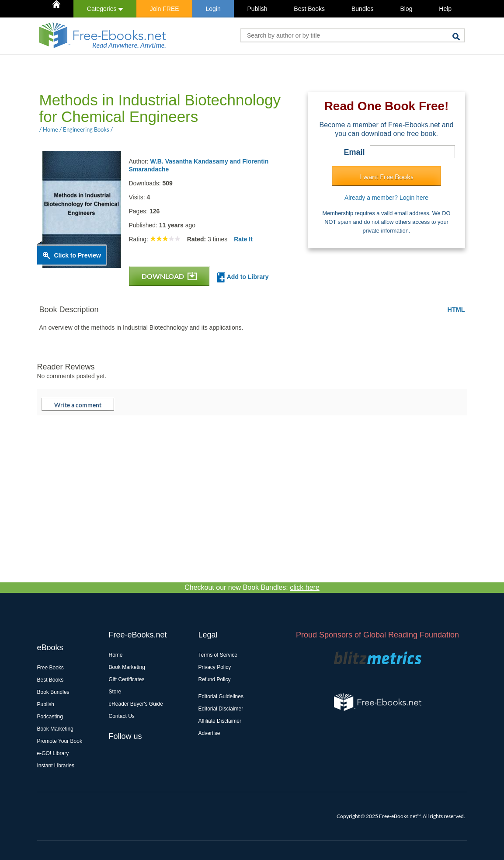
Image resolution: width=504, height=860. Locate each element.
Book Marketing (55, 729)
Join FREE (165, 9)
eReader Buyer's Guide (136, 704)
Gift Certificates (127, 679)
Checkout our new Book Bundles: (252, 587)
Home (116, 655)
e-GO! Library (53, 753)
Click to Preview (78, 255)
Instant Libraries (56, 766)
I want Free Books (387, 176)
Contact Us (122, 716)
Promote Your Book (60, 741)
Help (445, 9)
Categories (105, 9)
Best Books (309, 9)
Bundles (363, 9)
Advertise (209, 733)
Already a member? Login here (386, 198)
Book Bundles (53, 692)
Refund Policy (215, 679)
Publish (257, 9)
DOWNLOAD (169, 276)
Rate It (243, 239)
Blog (406, 9)
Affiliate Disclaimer (220, 721)
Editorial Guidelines (221, 696)
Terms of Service (218, 655)
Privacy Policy (215, 667)
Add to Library (243, 277)
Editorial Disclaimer (221, 709)
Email (354, 152)
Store (115, 692)
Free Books (50, 668)
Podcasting (50, 717)
